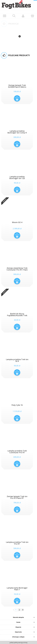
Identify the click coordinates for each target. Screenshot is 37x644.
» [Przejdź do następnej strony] (23, 610)
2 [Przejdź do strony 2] (19, 610)
